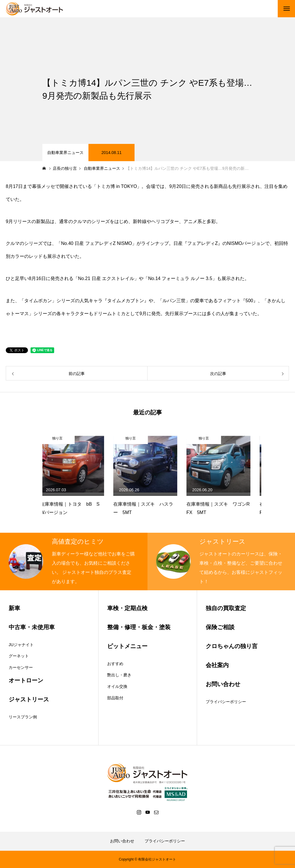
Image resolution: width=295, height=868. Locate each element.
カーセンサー (21, 667)
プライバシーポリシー (226, 702)
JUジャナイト (21, 645)
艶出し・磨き (119, 675)
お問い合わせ (122, 841)
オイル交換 (117, 686)
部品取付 (115, 698)
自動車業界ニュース (65, 153)
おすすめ (115, 664)
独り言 (60, 438)
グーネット (19, 656)
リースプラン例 (23, 717)
